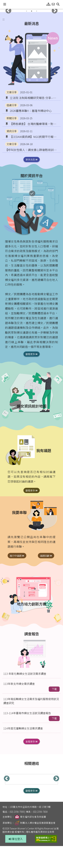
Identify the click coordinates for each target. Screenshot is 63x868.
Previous (8, 11)
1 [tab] (27, 11)
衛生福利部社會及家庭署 (30, 817)
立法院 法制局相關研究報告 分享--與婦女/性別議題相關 (30, 98)
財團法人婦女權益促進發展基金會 (35, 823)
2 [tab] (32, 11)
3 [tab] (37, 11)
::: (4, 19)
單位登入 (16, 839)
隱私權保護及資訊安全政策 (40, 832)
